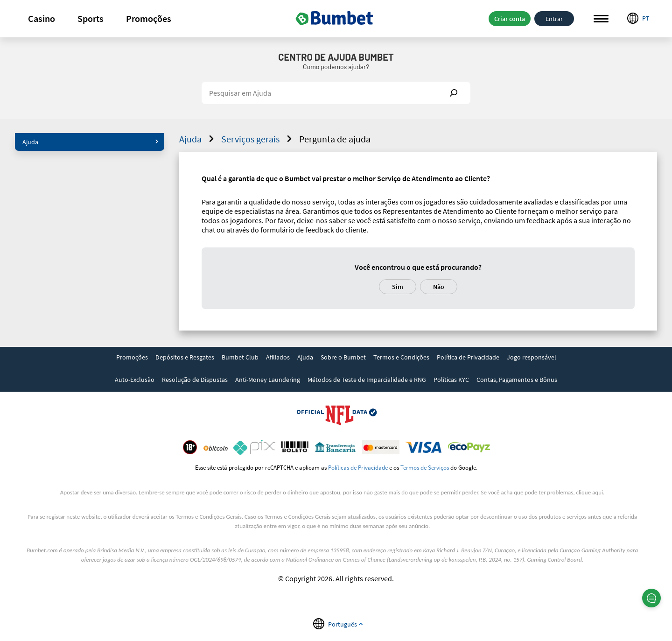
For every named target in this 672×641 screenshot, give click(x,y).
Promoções (149, 18)
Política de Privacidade (468, 357)
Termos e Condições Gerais (209, 517)
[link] (132, 358)
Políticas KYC (451, 380)
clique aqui (590, 492)
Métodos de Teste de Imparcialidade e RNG (367, 380)
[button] (42, 19)
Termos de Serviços (425, 467)
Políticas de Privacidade (358, 467)
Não (439, 287)
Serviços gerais (258, 139)
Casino (42, 18)
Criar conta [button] (510, 19)
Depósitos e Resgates (185, 357)
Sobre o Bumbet (343, 357)
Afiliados (278, 357)
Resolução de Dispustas (195, 380)
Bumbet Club (240, 357)
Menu (601, 19)
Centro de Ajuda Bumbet (336, 57)
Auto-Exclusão (135, 380)
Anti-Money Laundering (268, 380)
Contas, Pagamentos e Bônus (517, 380)
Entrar (554, 19)
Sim (398, 287)
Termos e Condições (401, 357)
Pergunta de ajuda (335, 139)
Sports (91, 18)
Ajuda (91, 142)
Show (454, 93)
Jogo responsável (532, 357)
